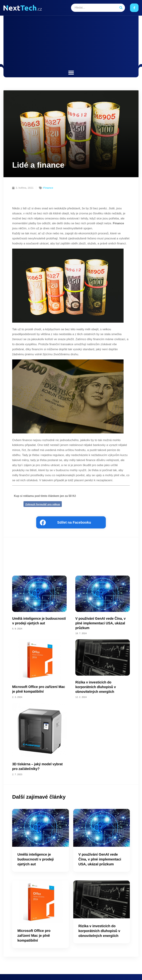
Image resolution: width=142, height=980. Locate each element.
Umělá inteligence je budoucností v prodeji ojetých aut (36, 849)
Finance (48, 188)
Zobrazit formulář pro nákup (43, 504)
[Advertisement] (71, 43)
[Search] (121, 8)
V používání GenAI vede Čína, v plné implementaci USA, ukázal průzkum (100, 849)
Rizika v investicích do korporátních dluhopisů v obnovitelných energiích (99, 921)
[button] (71, 73)
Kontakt (133, 973)
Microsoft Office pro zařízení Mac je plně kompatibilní (34, 926)
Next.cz (20, 973)
